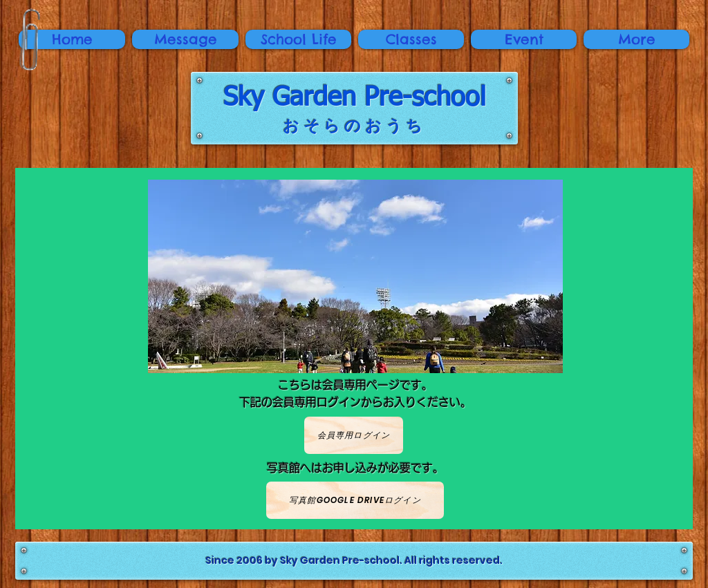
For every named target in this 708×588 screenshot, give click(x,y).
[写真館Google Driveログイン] (355, 500)
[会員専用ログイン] (354, 435)
